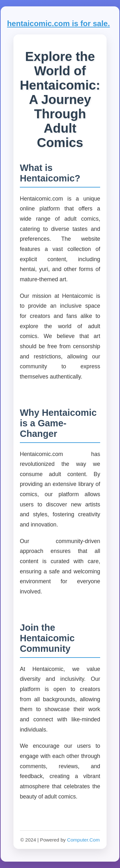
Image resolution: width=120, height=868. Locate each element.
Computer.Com (83, 840)
